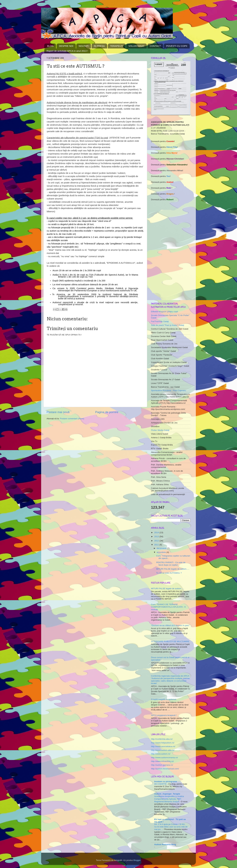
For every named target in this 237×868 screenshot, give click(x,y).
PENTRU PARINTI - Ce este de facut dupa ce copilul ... (171, 564)
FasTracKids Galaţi (160, 321)
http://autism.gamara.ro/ (162, 765)
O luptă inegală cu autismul (164, 699)
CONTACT (155, 46)
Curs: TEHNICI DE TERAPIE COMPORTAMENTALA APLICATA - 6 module (168, 607)
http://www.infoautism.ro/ (162, 761)
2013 (157, 536)
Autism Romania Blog (165, 844)
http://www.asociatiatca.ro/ (163, 746)
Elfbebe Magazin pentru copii (164, 312)
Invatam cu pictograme (166, 781)
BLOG (50, 46)
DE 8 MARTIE (161, 784)
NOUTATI (84, 46)
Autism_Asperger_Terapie (167, 794)
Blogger (137, 860)
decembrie (162, 548)
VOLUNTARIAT (137, 46)
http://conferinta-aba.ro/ (162, 739)
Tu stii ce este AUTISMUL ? (169, 573)
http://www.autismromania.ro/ (164, 758)
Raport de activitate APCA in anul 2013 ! (67, 51)
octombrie (162, 552)
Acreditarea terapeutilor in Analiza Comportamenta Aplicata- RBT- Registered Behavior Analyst (169, 799)
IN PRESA (99, 46)
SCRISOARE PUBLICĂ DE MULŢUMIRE (170, 641)
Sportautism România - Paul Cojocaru (169, 390)
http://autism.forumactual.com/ (165, 769)
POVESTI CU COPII (177, 46)
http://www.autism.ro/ (161, 754)
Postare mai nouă (58, 412)
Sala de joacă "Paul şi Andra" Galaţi (168, 325)
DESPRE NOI (66, 46)
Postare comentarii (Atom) (72, 419)
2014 (157, 532)
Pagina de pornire (107, 412)
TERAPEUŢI (117, 46)
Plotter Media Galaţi (160, 430)
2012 (157, 541)
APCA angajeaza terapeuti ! (164, 715)
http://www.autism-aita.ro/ (163, 750)
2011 (157, 545)
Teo (168, 176)
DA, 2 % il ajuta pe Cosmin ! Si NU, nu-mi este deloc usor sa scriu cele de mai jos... (171, 827)
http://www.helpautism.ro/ (163, 743)
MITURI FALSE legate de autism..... (173, 569)
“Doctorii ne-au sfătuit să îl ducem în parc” (170, 625)
